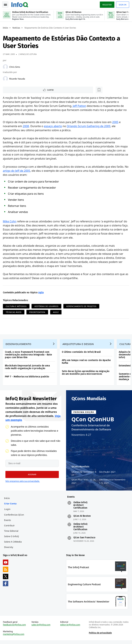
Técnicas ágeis (14, 312)
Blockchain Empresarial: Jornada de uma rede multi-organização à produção (28, 368)
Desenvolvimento (19, 345)
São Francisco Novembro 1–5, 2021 (112, 483)
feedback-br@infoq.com (15, 628)
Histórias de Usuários (47, 306)
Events (8, 522)
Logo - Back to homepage (20, 4)
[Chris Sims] (6, 66)
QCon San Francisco (84, 540)
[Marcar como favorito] (26, 89)
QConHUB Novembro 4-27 (84, 475)
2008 (26, 126)
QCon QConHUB (93, 421)
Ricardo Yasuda (18, 78)
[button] (31, 476)
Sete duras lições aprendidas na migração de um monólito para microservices (86, 373)
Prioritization (38, 312)
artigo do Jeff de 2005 (21, 171)
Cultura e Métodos (17, 306)
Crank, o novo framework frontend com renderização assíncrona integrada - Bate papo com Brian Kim (29, 356)
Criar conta (11, 506)
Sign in (122, 4)
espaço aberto (53, 126)
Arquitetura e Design (79, 345)
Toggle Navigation (7, 4)
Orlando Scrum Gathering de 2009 (89, 126)
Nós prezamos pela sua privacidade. (23, 483)
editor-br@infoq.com (70, 628)
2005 (116, 122)
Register (106, 4)
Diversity (9, 549)
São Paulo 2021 (107, 473)
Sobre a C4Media (13, 544)
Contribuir (10, 527)
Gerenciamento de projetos (82, 306)
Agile (42, 292)
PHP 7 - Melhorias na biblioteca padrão (28, 377)
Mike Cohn (10, 221)
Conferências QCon (14, 517)
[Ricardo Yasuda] (6, 78)
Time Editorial (12, 533)
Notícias (17, 27)
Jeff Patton (80, 106)
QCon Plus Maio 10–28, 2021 (84, 483)
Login (8, 511)
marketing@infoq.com (14, 637)
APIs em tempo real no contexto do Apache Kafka (87, 362)
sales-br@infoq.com (41, 628)
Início (6, 27)
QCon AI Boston (82, 518)
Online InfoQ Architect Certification (80, 507)
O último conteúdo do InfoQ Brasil (82, 353)
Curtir (14, 89)
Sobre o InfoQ (12, 538)
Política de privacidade (100, 636)
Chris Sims (15, 66)
